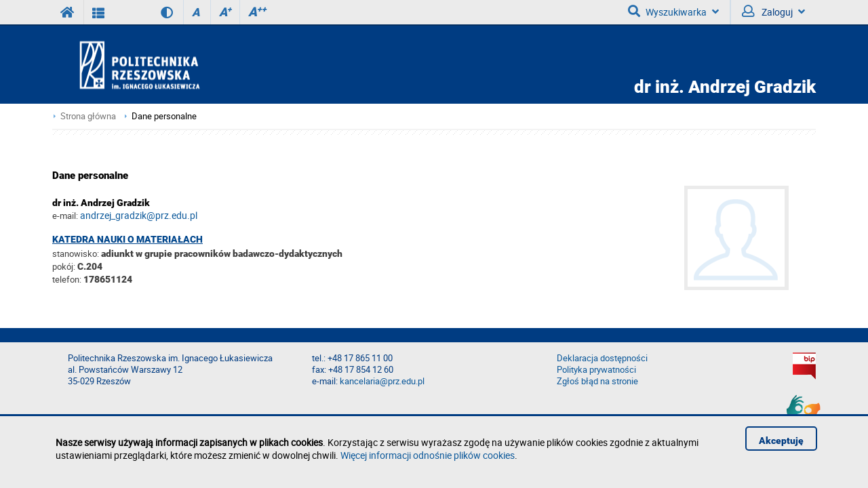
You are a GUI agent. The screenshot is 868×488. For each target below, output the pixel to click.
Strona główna (88, 116)
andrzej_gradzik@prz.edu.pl (139, 215)
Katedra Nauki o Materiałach (127, 239)
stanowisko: (76, 253)
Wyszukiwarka (673, 12)
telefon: (67, 279)
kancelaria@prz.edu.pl (382, 381)
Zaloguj (773, 12)
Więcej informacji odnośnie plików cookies (428, 455)
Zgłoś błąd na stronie (597, 381)
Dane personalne (164, 116)
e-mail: (65, 216)
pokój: (65, 266)
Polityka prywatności (596, 370)
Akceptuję (781, 441)
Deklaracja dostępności (602, 358)
